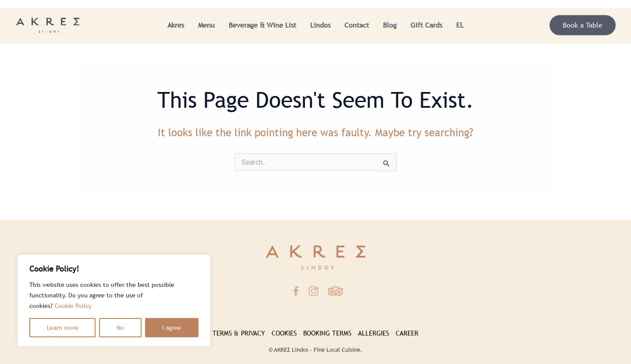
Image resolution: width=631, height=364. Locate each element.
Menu (206, 25)
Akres (176, 25)
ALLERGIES (374, 333)
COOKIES (284, 333)
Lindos (320, 25)
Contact (357, 25)
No (120, 328)
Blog (390, 25)
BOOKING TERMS (327, 333)
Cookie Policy (73, 306)
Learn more (63, 328)
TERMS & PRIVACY (239, 333)
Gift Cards (426, 25)
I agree (172, 328)
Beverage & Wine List (262, 25)
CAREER (407, 333)
